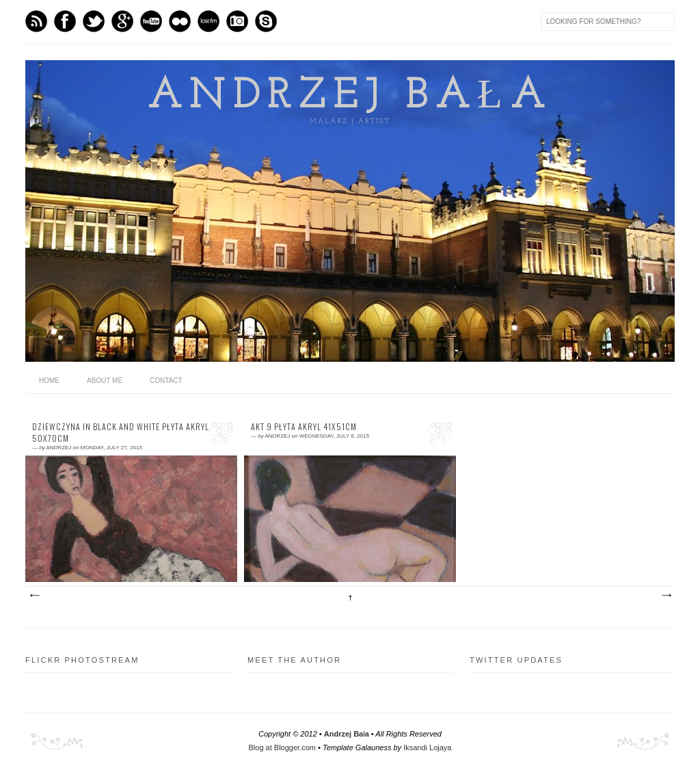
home (49, 381)
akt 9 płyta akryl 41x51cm (304, 427)
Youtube (151, 21)
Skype (266, 21)
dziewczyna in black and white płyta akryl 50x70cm (121, 433)
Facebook (65, 21)
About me (105, 381)
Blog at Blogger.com (282, 747)
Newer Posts (34, 596)
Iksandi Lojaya (427, 747)
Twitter (94, 21)
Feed (36, 21)
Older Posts (666, 596)
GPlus (122, 21)
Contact (166, 381)
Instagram (237, 21)
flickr (180, 21)
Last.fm (208, 21)
